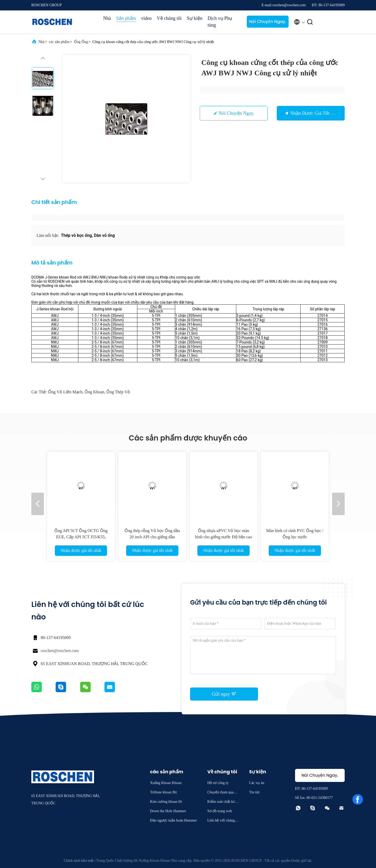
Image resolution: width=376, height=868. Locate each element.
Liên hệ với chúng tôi (223, 821)
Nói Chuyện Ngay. (268, 22)
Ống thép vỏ (118, 392)
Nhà (107, 18)
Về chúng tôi (169, 18)
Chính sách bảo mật (79, 861)
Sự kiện (195, 18)
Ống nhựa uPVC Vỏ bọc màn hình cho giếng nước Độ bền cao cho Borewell (224, 537)
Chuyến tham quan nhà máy (223, 793)
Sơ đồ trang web (220, 811)
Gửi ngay (224, 694)
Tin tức (255, 792)
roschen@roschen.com (60, 651)
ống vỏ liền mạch (65, 392)
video (146, 18)
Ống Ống (81, 42)
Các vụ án (257, 783)
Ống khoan (95, 392)
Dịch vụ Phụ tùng (220, 22)
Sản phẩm (126, 18)
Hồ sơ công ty (218, 783)
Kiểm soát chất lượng (223, 802)
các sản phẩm (59, 42)
